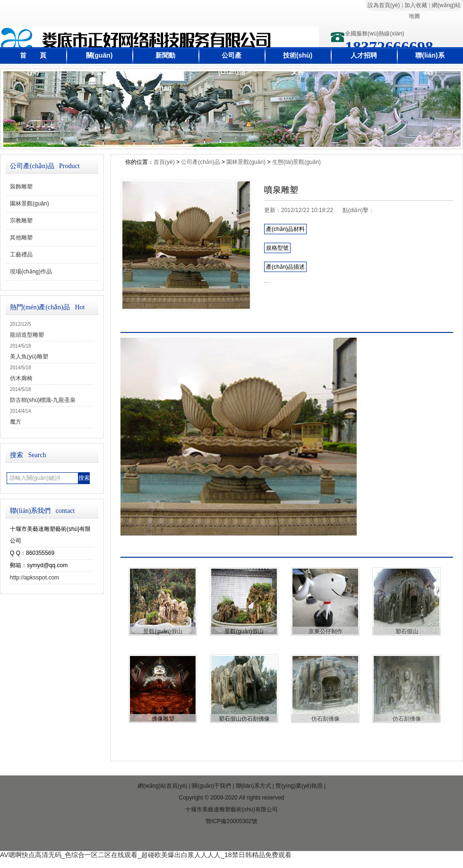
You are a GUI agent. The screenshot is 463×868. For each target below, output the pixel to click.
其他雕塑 (21, 238)
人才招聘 (364, 55)
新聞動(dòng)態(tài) (165, 72)
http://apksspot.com (34, 578)
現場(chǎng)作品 (31, 272)
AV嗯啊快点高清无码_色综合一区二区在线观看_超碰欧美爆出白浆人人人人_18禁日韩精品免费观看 (146, 855)
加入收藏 (416, 5)
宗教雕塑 (21, 221)
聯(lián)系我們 (430, 64)
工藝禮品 (21, 255)
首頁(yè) (164, 162)
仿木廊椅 (21, 378)
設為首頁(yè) (384, 5)
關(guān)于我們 (211, 786)
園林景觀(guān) (30, 204)
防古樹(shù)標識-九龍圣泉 (43, 400)
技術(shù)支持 (298, 64)
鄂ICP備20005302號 (231, 821)
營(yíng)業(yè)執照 (299, 786)
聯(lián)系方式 (253, 786)
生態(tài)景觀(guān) (296, 162)
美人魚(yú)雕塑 (29, 357)
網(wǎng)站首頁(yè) (163, 786)
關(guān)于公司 (99, 64)
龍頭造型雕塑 (27, 335)
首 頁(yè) (33, 64)
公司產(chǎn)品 (231, 64)
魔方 (16, 422)
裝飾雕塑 (21, 187)
